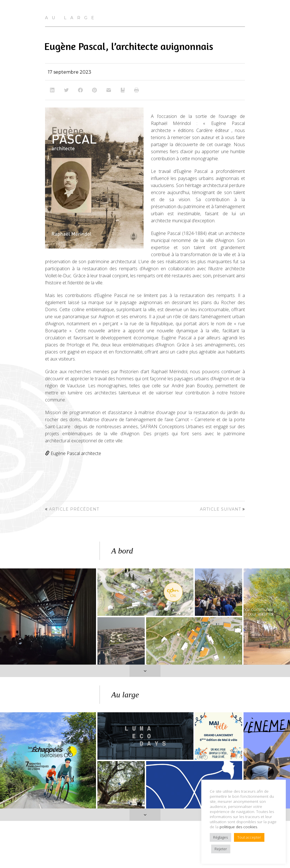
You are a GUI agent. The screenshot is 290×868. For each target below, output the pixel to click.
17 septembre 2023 (70, 72)
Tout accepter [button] (249, 837)
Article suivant (220, 509)
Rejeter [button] (221, 849)
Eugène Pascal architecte (73, 453)
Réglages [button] (220, 837)
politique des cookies (238, 827)
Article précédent (74, 509)
